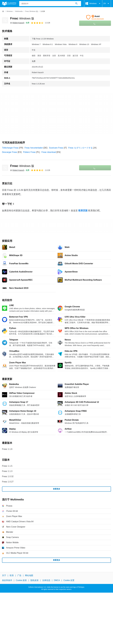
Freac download (49, 152)
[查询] (50, 4)
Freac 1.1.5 (7, 466)
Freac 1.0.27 (8, 482)
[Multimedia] (19, 11)
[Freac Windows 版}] (32, 11)
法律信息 (46, 580)
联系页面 (83, 211)
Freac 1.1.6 (7, 449)
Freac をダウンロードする (80, 148)
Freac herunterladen (34, 148)
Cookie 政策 (21, 580)
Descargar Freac (10, 152)
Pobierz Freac (29, 152)
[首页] (3, 11)
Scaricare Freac (56, 148)
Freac (22, 18)
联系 (12, 575)
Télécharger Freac (10, 148)
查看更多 (57, 489)
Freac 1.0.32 (8, 476)
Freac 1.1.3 (7, 471)
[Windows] (10, 11)
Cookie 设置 (69, 580)
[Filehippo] (9, 4)
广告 (19, 575)
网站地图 (29, 575)
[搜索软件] (76, 4)
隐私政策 (35, 580)
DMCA (57, 580)
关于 (4, 575)
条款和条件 (7, 580)
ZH (107, 4)
